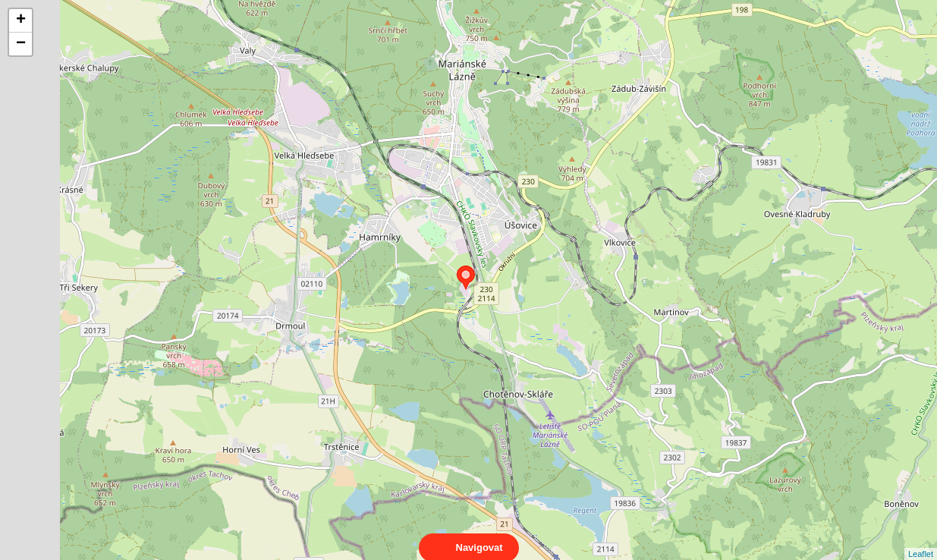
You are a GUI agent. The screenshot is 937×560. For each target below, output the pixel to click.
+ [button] (21, 20)
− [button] (21, 44)
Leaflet (921, 540)
